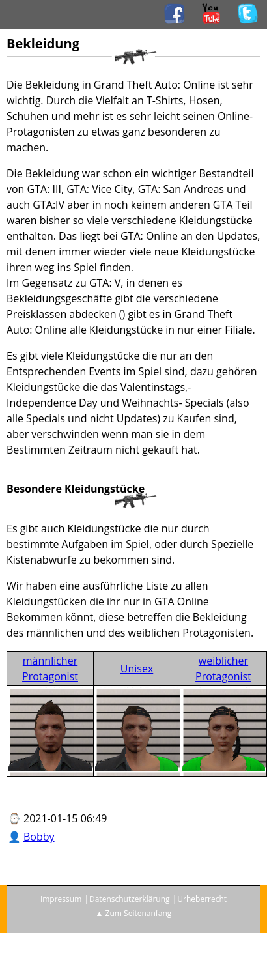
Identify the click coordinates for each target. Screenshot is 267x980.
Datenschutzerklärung (130, 899)
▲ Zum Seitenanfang (134, 913)
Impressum (61, 899)
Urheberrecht (202, 899)
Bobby (39, 837)
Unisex (137, 669)
